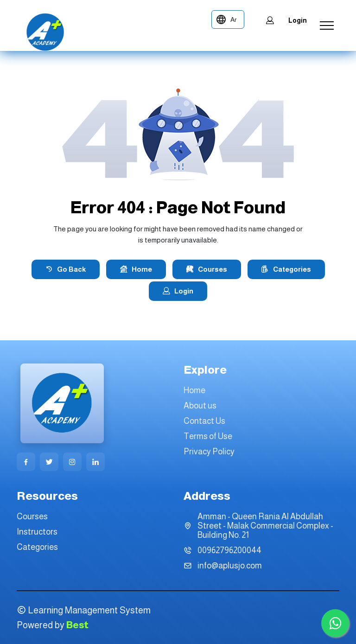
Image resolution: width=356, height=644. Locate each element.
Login (286, 20)
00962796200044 (229, 550)
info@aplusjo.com (230, 566)
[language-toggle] (228, 19)
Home (136, 269)
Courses (207, 269)
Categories (286, 269)
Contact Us (204, 421)
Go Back (66, 269)
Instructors (37, 532)
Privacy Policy (209, 452)
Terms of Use (208, 436)
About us (200, 406)
